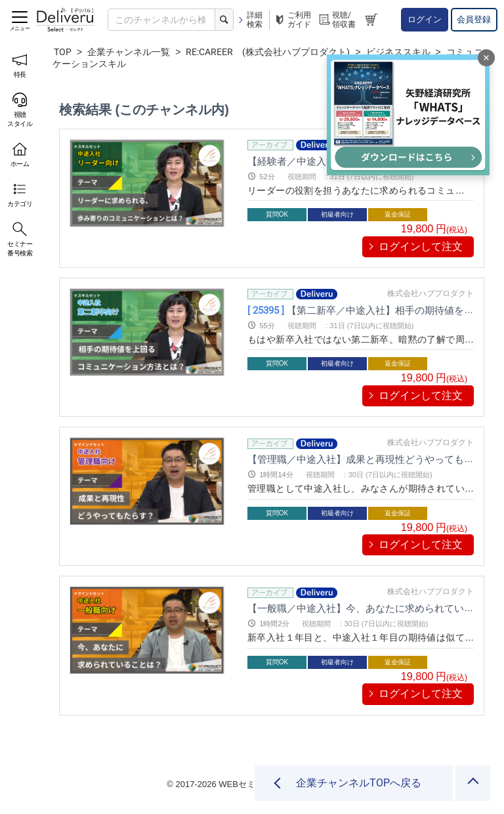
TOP (63, 52)
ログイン (425, 19)
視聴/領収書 (337, 20)
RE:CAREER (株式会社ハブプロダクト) (268, 52)
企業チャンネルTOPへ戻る (359, 783)
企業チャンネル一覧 (129, 52)
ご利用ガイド (292, 20)
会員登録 (474, 19)
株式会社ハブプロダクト (430, 293)
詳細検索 (250, 20)
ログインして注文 (421, 246)
